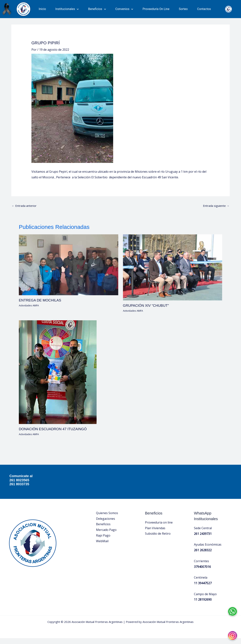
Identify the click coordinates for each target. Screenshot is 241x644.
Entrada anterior (25, 212)
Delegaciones (106, 524)
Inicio (42, 9)
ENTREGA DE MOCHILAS (41, 306)
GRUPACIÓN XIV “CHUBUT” (147, 311)
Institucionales (67, 9)
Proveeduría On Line (156, 9)
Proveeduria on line (159, 528)
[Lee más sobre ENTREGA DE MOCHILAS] (69, 271)
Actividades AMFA (30, 311)
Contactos (204, 9)
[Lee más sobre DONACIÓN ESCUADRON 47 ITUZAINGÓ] (58, 378)
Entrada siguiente (215, 212)
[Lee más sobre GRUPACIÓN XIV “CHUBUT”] (173, 273)
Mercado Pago (106, 536)
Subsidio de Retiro (158, 539)
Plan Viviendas (155, 534)
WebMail (102, 547)
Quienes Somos (107, 519)
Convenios (124, 9)
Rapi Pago (103, 541)
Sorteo (183, 9)
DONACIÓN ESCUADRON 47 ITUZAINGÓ (55, 435)
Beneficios (97, 9)
